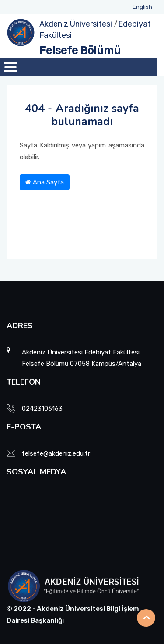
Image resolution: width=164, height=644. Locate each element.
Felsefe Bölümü (80, 50)
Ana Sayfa (44, 182)
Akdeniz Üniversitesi (76, 24)
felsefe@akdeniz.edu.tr (56, 453)
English (142, 7)
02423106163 (42, 409)
